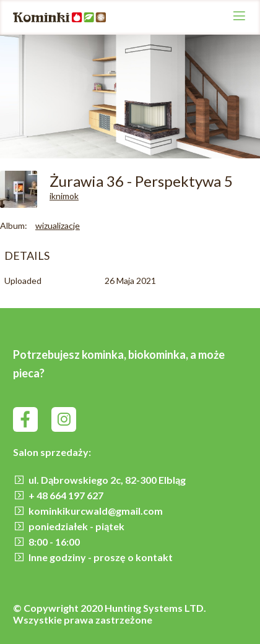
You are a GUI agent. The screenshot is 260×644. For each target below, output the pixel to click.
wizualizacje (58, 225)
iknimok (64, 196)
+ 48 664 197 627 (66, 495)
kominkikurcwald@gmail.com (96, 511)
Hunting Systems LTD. (155, 608)
